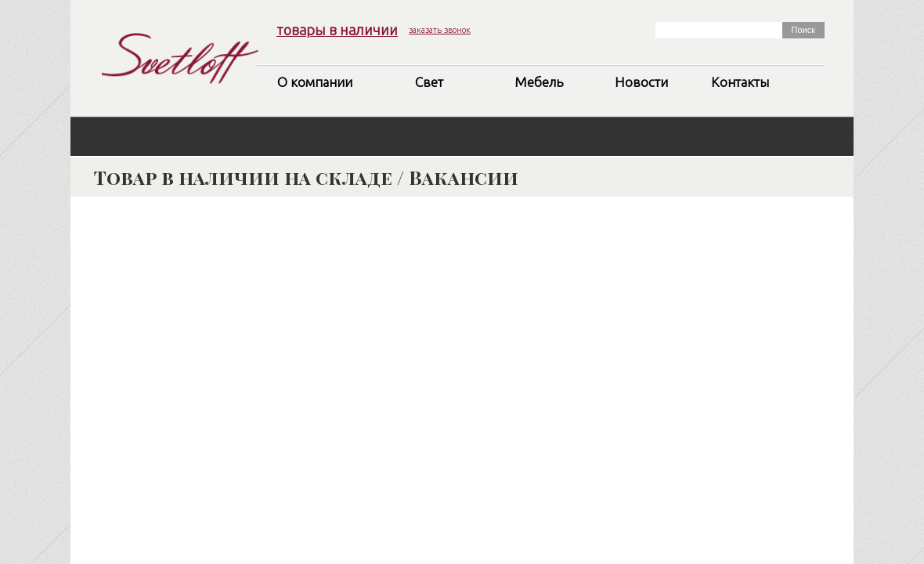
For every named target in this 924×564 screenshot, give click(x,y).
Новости (641, 82)
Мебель (539, 82)
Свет (429, 82)
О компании (315, 82)
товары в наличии (337, 30)
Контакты (740, 82)
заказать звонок (440, 30)
